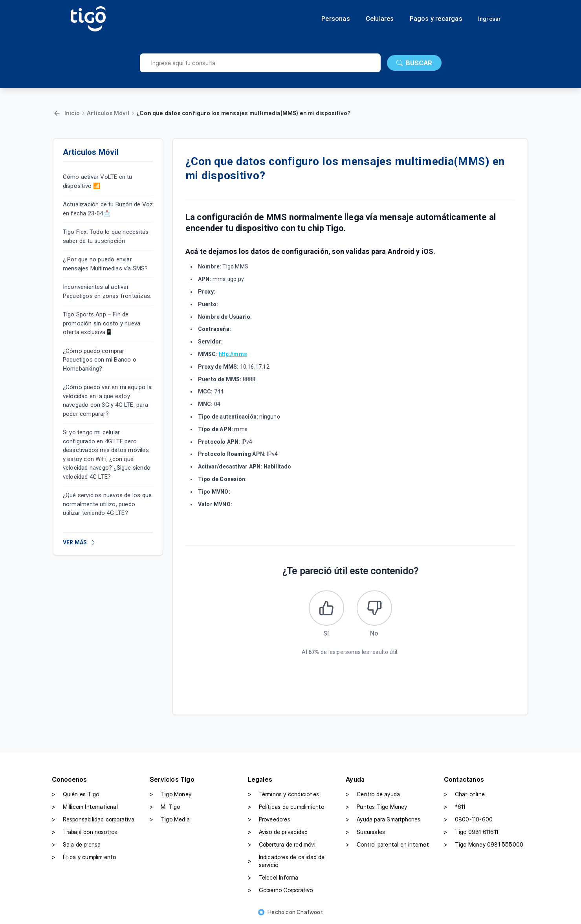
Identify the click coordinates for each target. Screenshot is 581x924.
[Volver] (57, 113)
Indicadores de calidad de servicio (286, 861)
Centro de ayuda (373, 794)
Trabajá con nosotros (85, 832)
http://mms (233, 354)
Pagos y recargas (436, 19)
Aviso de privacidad (278, 832)
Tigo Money (170, 794)
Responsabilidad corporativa (93, 819)
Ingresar (490, 19)
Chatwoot (310, 912)
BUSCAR (414, 63)
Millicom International (85, 807)
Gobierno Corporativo (280, 890)
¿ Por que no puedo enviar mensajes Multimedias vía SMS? (105, 264)
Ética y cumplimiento (84, 857)
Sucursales (365, 832)
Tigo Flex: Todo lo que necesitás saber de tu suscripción (106, 236)
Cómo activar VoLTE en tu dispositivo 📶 (98, 181)
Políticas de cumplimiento (286, 807)
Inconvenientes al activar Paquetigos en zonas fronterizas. (107, 291)
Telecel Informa (273, 878)
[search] (260, 63)
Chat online (464, 794)
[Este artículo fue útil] (326, 608)
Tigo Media (170, 819)
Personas (336, 19)
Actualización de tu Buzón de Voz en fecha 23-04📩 (108, 209)
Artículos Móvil (108, 113)
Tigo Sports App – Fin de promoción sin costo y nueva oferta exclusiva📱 (102, 323)
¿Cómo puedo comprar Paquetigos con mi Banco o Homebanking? (100, 360)
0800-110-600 (468, 819)
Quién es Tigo (76, 794)
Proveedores (269, 819)
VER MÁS (80, 542)
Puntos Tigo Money (376, 807)
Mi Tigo (165, 807)
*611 (455, 807)
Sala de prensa (76, 845)
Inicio (72, 113)
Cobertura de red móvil (282, 845)
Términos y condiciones (283, 794)
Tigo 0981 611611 (471, 832)
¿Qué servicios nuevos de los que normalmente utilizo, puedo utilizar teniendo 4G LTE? (107, 504)
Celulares (380, 19)
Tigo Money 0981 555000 (484, 845)
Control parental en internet (387, 845)
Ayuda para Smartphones (383, 819)
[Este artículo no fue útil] (374, 608)
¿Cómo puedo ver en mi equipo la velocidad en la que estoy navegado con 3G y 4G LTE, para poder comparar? (107, 400)
